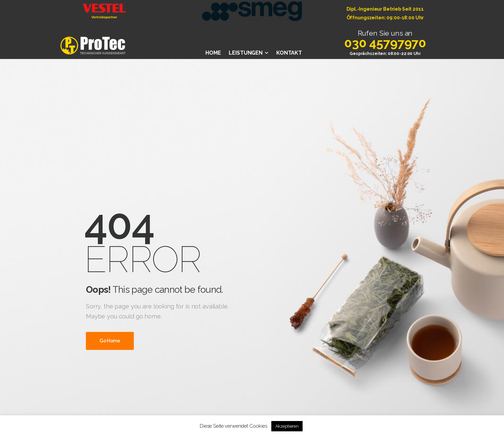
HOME (213, 53)
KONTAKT (289, 53)
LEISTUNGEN (246, 53)
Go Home (110, 341)
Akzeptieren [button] (287, 426)
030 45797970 (385, 43)
